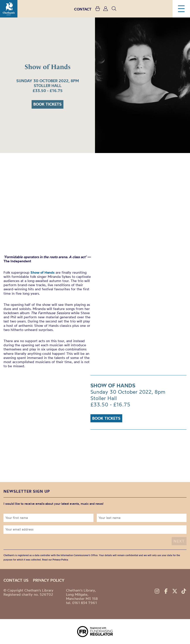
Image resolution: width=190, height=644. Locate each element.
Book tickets (47, 104)
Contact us (16, 580)
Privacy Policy (60, 560)
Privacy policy (49, 580)
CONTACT (83, 9)
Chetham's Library (9, 9)
